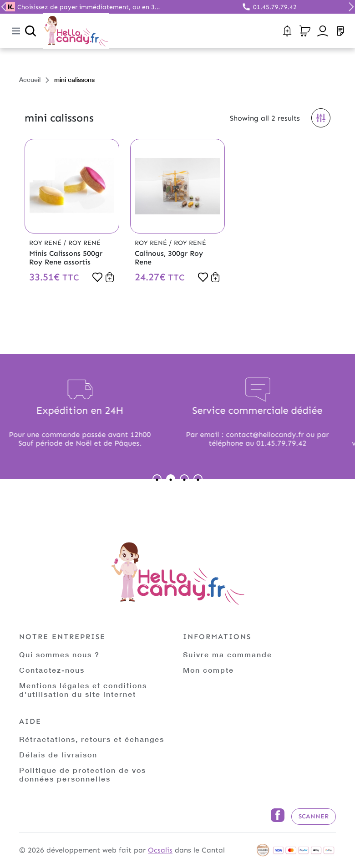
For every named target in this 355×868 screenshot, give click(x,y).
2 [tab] (171, 479)
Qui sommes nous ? (59, 654)
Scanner (314, 816)
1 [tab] (157, 479)
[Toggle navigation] (16, 31)
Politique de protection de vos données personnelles (83, 774)
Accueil (30, 79)
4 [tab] (198, 479)
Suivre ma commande (228, 654)
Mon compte (208, 670)
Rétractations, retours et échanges (92, 739)
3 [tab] (184, 479)
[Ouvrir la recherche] (30, 31)
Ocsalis (160, 850)
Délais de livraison (58, 754)
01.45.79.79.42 (275, 7)
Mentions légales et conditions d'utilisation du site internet (83, 690)
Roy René (46, 243)
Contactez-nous (52, 670)
